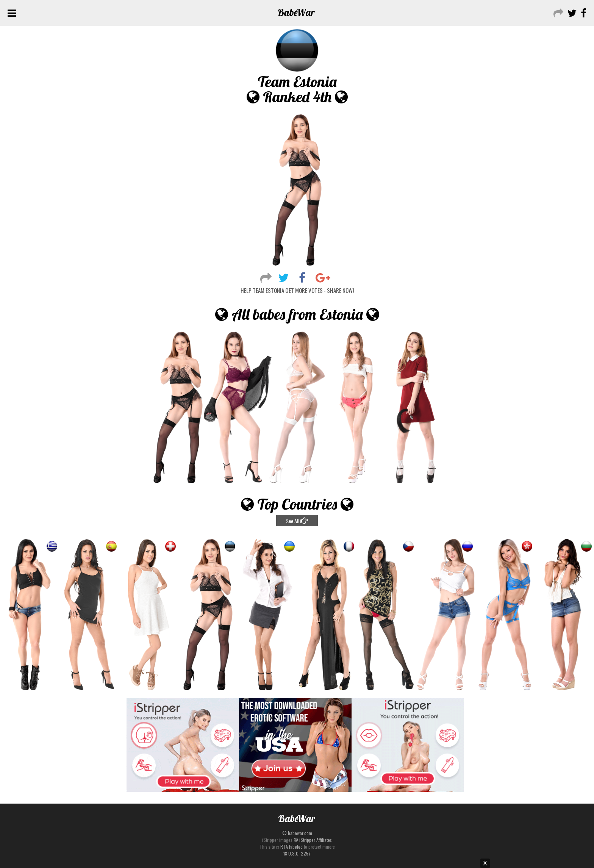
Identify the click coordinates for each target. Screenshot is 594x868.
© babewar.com (297, 833)
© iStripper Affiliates (313, 840)
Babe (296, 12)
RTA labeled (292, 847)
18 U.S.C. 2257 (297, 853)
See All (297, 521)
